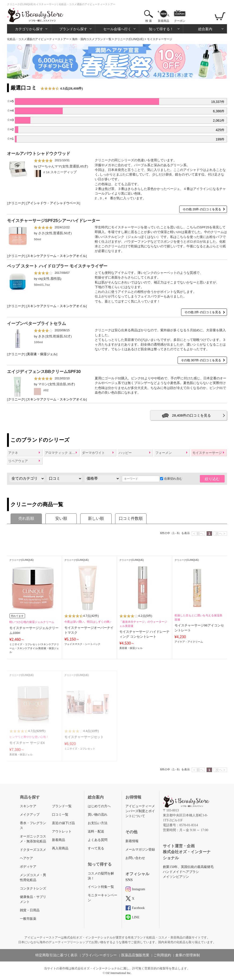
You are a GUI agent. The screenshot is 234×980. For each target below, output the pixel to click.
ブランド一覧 (62, 806)
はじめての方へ (99, 806)
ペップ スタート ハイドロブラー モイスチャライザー (57, 266)
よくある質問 (98, 840)
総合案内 (205, 29)
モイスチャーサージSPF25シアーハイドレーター (53, 221)
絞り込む (212, 479)
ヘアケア (26, 858)
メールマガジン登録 (140, 850)
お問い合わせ (135, 858)
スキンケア (28, 806)
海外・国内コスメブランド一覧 (92, 39)
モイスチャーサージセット (84, 737)
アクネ (13, 453)
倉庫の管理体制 (188, 955)
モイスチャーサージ (207, 453)
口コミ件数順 (131, 518)
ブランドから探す (73, 29)
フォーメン (164, 453)
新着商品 (164, 21)
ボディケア (28, 867)
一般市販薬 (28, 919)
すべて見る (96, 848)
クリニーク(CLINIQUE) (129, 39)
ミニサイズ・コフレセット (25, 644)
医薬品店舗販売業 (135, 955)
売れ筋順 (26, 518)
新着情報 (132, 841)
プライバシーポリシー (99, 955)
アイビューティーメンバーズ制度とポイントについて (140, 811)
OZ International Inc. (119, 973)
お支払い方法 (98, 823)
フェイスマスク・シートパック (82, 644)
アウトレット (62, 831)
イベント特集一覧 (101, 887)
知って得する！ (161, 29)
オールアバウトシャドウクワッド (39, 154)
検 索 (148, 21)
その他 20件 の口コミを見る (202, 209)
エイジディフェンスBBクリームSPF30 (44, 372)
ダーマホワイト (93, 453)
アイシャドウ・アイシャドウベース (53, 203)
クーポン (180, 21)
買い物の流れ (98, 815)
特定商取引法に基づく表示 (56, 955)
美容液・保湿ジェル (42, 354)
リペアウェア (18, 461)
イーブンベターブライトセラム (37, 324)
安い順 (61, 518)
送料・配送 (96, 831)
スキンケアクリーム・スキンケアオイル (56, 256)
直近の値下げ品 (63, 823)
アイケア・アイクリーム (189, 642)
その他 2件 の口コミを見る (203, 312)
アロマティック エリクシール (62, 453)
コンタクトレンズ (33, 888)
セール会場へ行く (117, 29)
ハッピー (125, 453)
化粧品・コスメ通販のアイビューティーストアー (38, 39)
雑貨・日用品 (30, 910)
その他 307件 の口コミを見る (201, 360)
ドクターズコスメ (33, 850)
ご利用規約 (162, 955)
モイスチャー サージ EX (27, 743)
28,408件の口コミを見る (191, 415)
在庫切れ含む (171, 479)
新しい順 (96, 518)
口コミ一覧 (60, 815)
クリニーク (16, 203)
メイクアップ (30, 815)
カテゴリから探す (29, 29)
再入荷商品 (60, 848)
